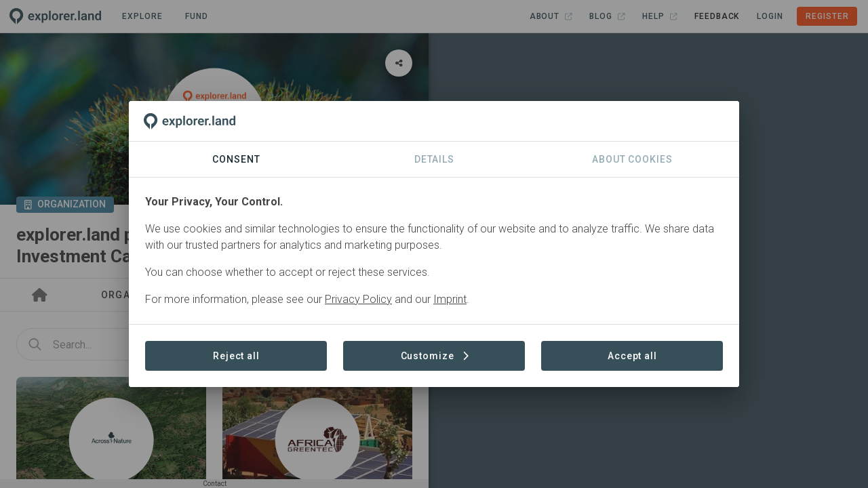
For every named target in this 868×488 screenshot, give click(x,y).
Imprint (450, 299)
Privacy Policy (358, 299)
